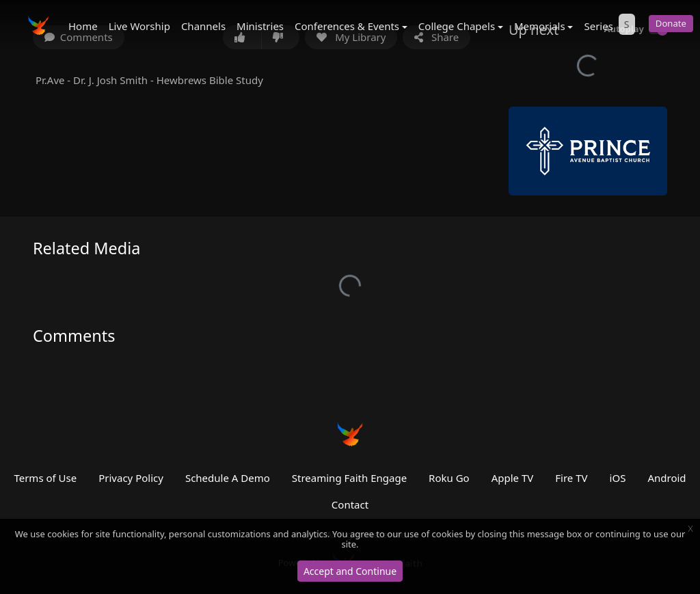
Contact (350, 504)
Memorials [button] (540, 26)
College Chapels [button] (457, 26)
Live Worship (139, 26)
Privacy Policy (131, 478)
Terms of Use (45, 478)
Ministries (260, 26)
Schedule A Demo (228, 478)
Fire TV (571, 478)
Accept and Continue (350, 571)
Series (598, 26)
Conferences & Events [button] (347, 26)
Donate (671, 23)
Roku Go (449, 478)
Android (667, 478)
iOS (618, 478)
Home (83, 26)
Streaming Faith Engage (349, 478)
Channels (203, 26)
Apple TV (513, 478)
